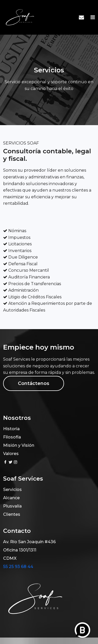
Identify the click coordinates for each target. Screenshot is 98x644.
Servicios (12, 490)
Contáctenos (34, 383)
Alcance (11, 498)
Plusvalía (12, 506)
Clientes (12, 514)
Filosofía (12, 437)
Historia (11, 429)
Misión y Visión (19, 445)
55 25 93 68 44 (18, 567)
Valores (11, 454)
